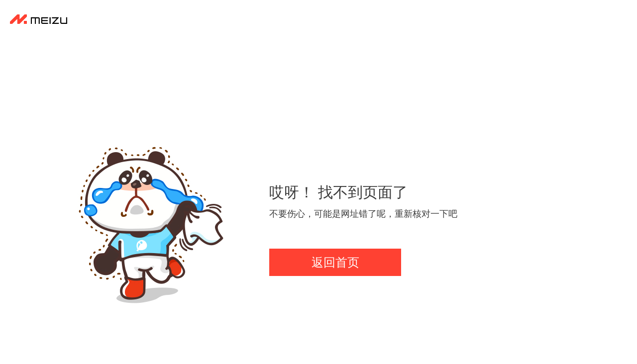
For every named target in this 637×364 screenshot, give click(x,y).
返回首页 (335, 262)
